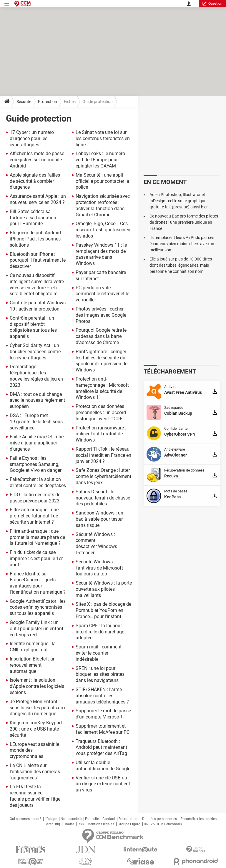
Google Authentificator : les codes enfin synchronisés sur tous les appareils (38, 607)
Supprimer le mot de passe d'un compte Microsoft (103, 714)
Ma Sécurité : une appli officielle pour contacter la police (102, 181)
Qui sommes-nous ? (25, 819)
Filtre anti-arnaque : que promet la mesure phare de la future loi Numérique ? (37, 537)
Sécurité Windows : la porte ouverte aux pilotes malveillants (104, 589)
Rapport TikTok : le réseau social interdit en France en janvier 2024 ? (103, 455)
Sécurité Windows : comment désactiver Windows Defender (96, 543)
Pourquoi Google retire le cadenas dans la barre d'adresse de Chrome (101, 336)
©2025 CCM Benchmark (163, 824)
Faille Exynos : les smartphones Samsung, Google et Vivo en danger (36, 464)
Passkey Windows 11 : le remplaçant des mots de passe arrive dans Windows (101, 254)
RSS (81, 824)
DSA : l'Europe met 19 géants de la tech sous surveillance (36, 422)
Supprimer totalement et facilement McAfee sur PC (103, 729)
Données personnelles (159, 819)
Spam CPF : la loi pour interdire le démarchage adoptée (100, 632)
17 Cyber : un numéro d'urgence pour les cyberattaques (32, 138)
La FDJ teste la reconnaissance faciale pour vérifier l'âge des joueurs (35, 796)
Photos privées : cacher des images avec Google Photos (101, 315)
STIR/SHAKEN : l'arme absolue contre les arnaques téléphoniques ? (102, 696)
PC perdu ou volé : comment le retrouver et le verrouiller (102, 294)
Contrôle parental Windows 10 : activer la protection (38, 306)
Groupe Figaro (129, 824)
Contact (109, 819)
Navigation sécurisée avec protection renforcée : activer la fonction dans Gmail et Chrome (103, 205)
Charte (69, 824)
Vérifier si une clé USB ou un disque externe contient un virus (103, 784)
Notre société (71, 819)
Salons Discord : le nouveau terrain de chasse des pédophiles (103, 498)
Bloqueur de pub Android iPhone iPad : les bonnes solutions (35, 239)
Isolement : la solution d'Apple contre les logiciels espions (37, 686)
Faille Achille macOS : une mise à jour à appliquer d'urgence (37, 443)
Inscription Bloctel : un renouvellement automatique (33, 665)
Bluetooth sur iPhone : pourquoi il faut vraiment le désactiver (38, 260)
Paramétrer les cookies (198, 819)
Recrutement (129, 819)
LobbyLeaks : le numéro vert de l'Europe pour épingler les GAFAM (100, 160)
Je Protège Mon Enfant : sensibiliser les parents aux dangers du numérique (38, 708)
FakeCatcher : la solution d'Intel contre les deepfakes (38, 482)
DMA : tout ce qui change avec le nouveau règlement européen (37, 400)
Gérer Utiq (52, 824)
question (212, 3)
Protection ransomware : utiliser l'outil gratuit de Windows (101, 434)
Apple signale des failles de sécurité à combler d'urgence (35, 181)
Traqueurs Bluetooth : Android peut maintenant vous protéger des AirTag (101, 747)
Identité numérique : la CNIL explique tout (33, 647)
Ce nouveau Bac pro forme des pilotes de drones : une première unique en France (184, 222)
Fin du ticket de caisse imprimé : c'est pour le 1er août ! (36, 559)
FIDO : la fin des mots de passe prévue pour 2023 (35, 498)
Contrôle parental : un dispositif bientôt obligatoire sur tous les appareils (33, 327)
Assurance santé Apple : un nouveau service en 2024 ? (38, 199)
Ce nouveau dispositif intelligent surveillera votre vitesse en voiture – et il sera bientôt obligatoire (37, 284)
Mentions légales (101, 824)
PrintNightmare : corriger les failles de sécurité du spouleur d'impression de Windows (102, 361)
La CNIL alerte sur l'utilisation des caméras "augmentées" (35, 772)
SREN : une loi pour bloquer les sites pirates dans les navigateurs (100, 674)
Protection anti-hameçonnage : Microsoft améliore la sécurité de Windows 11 (102, 388)
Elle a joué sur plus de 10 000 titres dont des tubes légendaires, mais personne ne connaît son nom (181, 265)
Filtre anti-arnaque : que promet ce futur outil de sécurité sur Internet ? (34, 516)
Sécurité (24, 102)
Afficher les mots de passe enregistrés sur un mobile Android (37, 160)
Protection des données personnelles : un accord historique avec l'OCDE (101, 413)
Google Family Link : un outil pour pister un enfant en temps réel (36, 629)
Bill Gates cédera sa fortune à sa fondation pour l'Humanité (33, 218)
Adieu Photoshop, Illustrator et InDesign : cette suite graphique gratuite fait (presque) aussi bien (179, 201)
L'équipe (51, 819)
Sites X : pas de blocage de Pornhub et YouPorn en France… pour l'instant (103, 610)
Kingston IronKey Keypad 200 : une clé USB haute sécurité (36, 729)
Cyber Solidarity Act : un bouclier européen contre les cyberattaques (35, 352)
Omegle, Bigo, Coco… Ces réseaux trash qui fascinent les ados (104, 230)
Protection (48, 102)
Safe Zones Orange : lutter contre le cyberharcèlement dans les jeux (103, 476)
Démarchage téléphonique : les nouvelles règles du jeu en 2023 (36, 376)
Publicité (92, 819)
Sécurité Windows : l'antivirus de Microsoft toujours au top (99, 568)
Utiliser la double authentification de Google (103, 766)
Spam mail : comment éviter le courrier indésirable (99, 653)
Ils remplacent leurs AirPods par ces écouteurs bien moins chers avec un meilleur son (182, 244)
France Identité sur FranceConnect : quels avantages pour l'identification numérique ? (38, 583)
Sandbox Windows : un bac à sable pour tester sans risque (99, 519)
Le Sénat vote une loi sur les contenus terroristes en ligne (103, 138)
